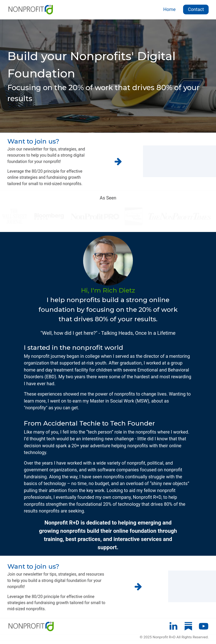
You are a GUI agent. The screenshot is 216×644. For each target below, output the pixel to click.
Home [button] (169, 9)
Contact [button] (196, 9)
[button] (118, 162)
